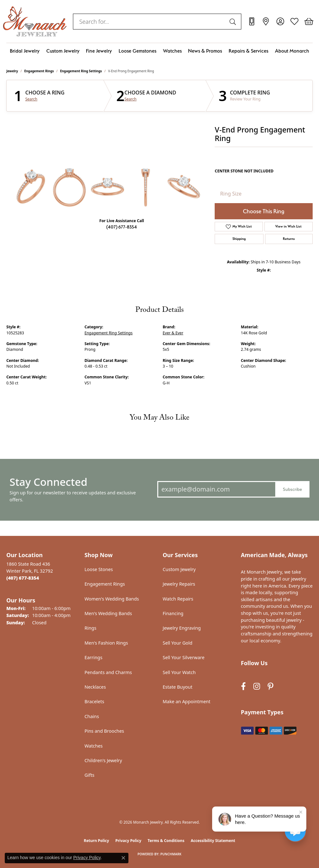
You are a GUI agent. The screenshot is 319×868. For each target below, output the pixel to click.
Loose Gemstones (137, 51)
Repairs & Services (248, 51)
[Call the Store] (23, 578)
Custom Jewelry (63, 51)
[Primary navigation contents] (159, 51)
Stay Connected (48, 482)
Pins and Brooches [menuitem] (104, 731)
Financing (173, 613)
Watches (172, 51)
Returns (289, 239)
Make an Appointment (186, 701)
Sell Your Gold (178, 643)
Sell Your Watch (179, 672)
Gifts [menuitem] (90, 775)
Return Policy (96, 841)
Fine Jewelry (99, 51)
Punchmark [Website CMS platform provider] (171, 854)
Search (31, 99)
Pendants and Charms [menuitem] (108, 672)
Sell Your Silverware (184, 657)
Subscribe (292, 489)
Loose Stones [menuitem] (99, 569)
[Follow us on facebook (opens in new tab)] (243, 687)
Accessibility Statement (213, 841)
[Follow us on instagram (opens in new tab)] (257, 687)
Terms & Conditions (166, 841)
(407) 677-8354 (122, 227)
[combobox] (150, 22)
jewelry (12, 71)
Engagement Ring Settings (81, 71)
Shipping (239, 239)
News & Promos (205, 51)
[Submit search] (234, 22)
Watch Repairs (178, 599)
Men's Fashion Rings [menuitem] (106, 643)
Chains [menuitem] (92, 716)
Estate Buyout (178, 687)
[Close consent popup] (123, 858)
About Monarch (292, 51)
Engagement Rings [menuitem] (105, 584)
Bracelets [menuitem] (94, 701)
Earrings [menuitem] (94, 657)
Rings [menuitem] (91, 628)
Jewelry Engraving (182, 628)
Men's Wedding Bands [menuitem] (108, 613)
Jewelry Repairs (179, 584)
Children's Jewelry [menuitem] (103, 760)
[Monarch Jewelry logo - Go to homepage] (35, 21)
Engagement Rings (39, 71)
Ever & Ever (173, 333)
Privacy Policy (128, 841)
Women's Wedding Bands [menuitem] (112, 599)
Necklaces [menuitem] (95, 687)
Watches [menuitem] (94, 746)
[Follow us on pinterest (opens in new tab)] (270, 687)
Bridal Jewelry (25, 51)
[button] (280, 22)
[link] (252, 22)
